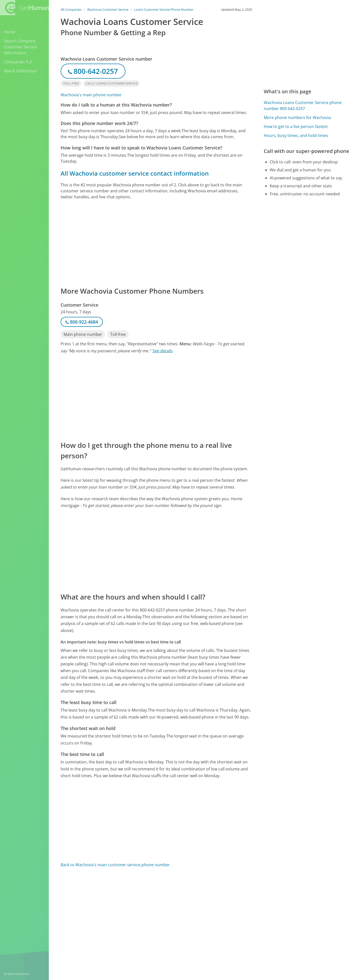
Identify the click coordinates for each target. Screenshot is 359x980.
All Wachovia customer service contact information (135, 173)
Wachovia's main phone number (91, 95)
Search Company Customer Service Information (20, 47)
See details (163, 351)
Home (9, 32)
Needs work (232, 901)
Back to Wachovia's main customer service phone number (115, 865)
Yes (214, 901)
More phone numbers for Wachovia (297, 118)
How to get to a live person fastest (296, 126)
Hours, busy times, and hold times (296, 135)
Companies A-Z (18, 62)
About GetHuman (20, 71)
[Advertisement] (156, 243)
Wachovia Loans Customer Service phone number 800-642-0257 (303, 106)
